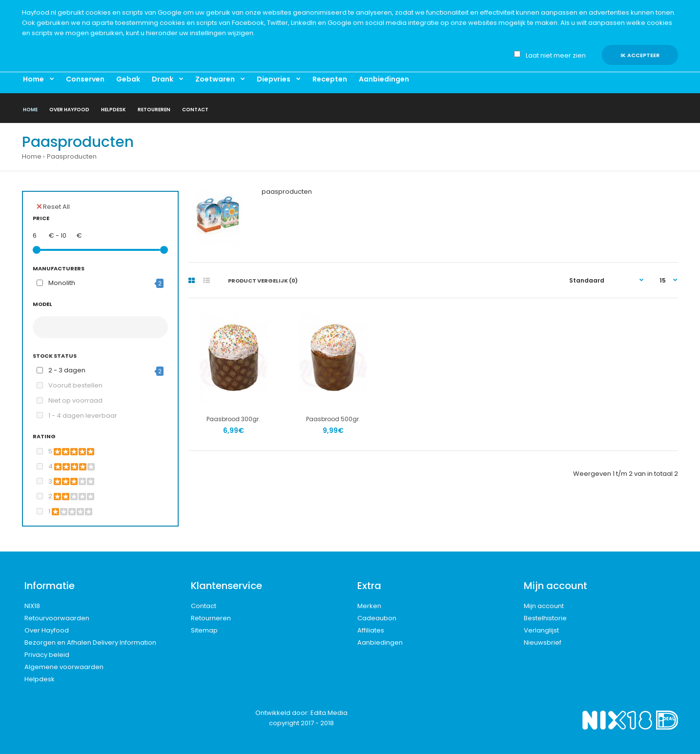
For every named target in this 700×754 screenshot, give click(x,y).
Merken (369, 606)
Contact (204, 606)
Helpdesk (40, 679)
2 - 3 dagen (67, 370)
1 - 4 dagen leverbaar (83, 416)
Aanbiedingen (380, 642)
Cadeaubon (377, 618)
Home (32, 156)
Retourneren (211, 618)
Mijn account (544, 606)
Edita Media (329, 713)
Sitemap (204, 630)
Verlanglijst (541, 630)
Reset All (53, 207)
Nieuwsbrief (543, 642)
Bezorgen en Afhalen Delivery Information (90, 642)
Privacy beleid (47, 655)
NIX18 (32, 606)
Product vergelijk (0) (263, 281)
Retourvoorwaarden (57, 618)
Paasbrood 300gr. (233, 419)
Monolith (62, 283)
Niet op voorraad (75, 400)
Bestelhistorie (545, 618)
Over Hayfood (47, 630)
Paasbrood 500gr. (333, 419)
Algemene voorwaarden (64, 667)
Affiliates (371, 630)
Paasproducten (72, 156)
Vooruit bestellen (75, 385)
